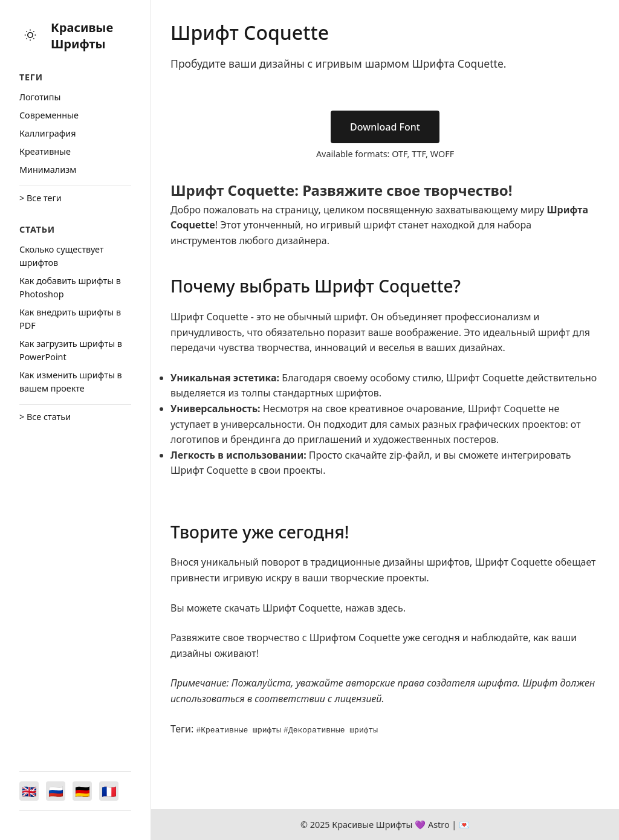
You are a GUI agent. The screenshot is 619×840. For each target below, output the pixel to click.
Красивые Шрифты (82, 36)
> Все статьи (45, 417)
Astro (439, 825)
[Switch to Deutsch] (82, 791)
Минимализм (48, 170)
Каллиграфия (48, 133)
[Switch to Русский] (56, 791)
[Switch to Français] (109, 791)
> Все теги (41, 198)
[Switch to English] (29, 791)
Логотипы (40, 97)
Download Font (385, 127)
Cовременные (49, 115)
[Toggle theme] (30, 36)
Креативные (45, 151)
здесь (390, 608)
